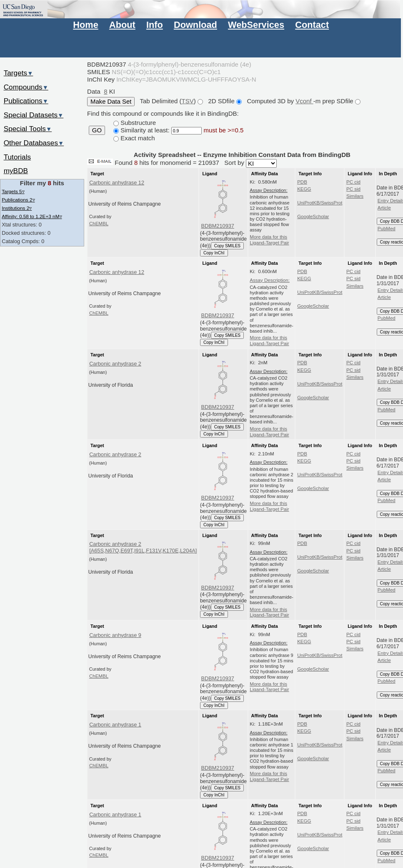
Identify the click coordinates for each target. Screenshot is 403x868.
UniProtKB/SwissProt (320, 203)
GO (97, 130)
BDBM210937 (218, 226)
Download (195, 25)
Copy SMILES (228, 246)
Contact (312, 25)
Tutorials (18, 157)
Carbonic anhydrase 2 (115, 364)
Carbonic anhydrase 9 (115, 635)
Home (85, 25)
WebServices (256, 25)
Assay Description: (270, 280)
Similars (355, 196)
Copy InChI (214, 253)
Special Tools (28, 129)
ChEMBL (99, 224)
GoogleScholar (313, 216)
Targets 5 (13, 191)
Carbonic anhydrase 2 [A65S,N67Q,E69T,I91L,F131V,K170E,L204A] (143, 547)
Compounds (26, 87)
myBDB (16, 171)
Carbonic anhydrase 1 (115, 725)
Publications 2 (18, 200)
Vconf (304, 101)
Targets (19, 73)
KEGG (304, 189)
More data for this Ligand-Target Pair (269, 240)
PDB (302, 182)
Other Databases (34, 143)
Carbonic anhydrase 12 (117, 183)
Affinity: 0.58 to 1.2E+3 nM (32, 216)
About (122, 25)
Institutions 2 (17, 208)
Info (155, 25)
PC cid (353, 182)
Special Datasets (34, 115)
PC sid (353, 189)
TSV (188, 101)
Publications (26, 101)
